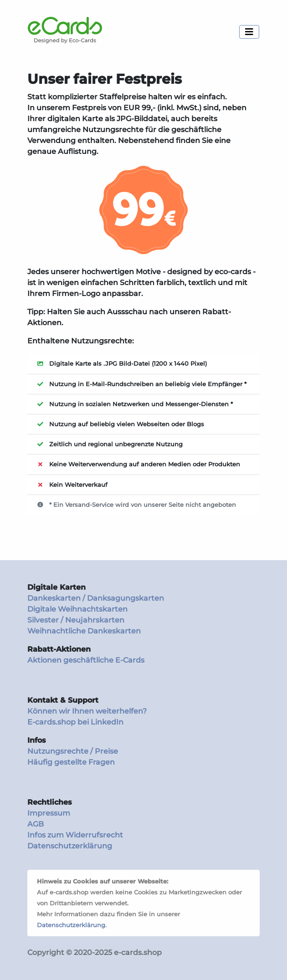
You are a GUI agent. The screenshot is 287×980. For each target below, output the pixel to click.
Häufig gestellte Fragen (71, 762)
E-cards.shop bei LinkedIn (75, 722)
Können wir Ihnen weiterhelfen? (87, 711)
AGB (36, 824)
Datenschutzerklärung (70, 846)
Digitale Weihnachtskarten (77, 609)
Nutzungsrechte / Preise (73, 751)
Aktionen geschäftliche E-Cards (86, 660)
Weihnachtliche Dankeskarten (84, 631)
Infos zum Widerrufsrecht (75, 835)
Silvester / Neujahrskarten (76, 620)
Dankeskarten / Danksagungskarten (96, 598)
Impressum (49, 813)
